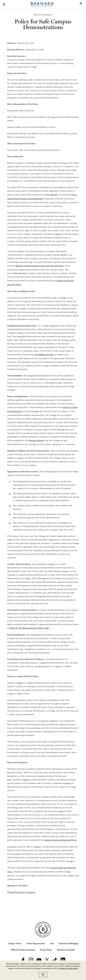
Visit (52, 943)
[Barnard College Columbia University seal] (43, 930)
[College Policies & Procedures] (21, 892)
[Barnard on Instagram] (31, 960)
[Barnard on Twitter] (47, 960)
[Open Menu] (4, 4)
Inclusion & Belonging (68, 943)
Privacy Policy (46, 950)
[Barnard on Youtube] (39, 960)
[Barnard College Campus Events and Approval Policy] (40, 266)
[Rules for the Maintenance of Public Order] (30, 628)
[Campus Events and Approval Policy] (60, 840)
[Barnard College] (42, 4)
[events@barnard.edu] (44, 355)
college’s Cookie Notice (69, 968)
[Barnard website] (36, 441)
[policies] (54, 195)
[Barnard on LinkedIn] (63, 960)
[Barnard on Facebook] (23, 960)
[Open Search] (81, 4)
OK (43, 975)
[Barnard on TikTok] (55, 960)
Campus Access (15, 943)
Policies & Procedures (43, 15)
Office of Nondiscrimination (23, 950)
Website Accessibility (66, 950)
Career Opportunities (36, 943)
